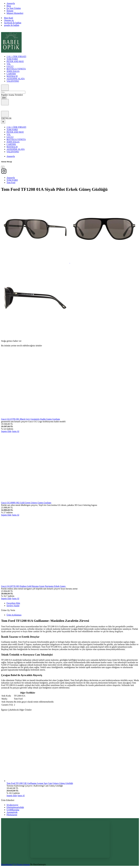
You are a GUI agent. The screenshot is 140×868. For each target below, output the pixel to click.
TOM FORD (12, 59)
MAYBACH (12, 76)
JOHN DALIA (13, 71)
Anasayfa (11, 156)
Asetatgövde (12, 812)
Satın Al (16, 431)
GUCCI (10, 66)
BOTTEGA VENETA (16, 69)
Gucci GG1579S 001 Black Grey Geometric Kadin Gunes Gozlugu (30, 419)
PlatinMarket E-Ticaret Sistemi (15, 865)
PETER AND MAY (15, 61)
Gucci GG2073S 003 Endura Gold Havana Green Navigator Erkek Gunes (33, 586)
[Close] (3, 167)
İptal (4, 98)
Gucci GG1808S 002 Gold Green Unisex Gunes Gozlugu (26, 503)
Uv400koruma (13, 810)
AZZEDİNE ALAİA (16, 79)
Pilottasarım (12, 815)
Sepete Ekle (6, 431)
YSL (9, 64)
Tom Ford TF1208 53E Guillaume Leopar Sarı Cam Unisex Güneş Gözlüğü (40, 783)
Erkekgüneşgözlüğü (15, 807)
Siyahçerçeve (12, 805)
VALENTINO (13, 81)
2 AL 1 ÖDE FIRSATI (16, 56)
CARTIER (11, 74)
